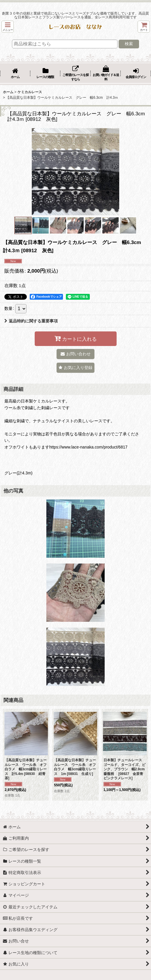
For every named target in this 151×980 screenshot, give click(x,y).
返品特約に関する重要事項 (31, 321)
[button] (8, 27)
